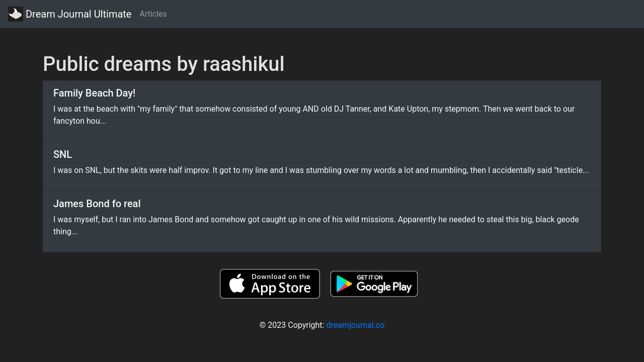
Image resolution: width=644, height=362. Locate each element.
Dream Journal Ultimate (70, 14)
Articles (153, 14)
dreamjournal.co (355, 325)
